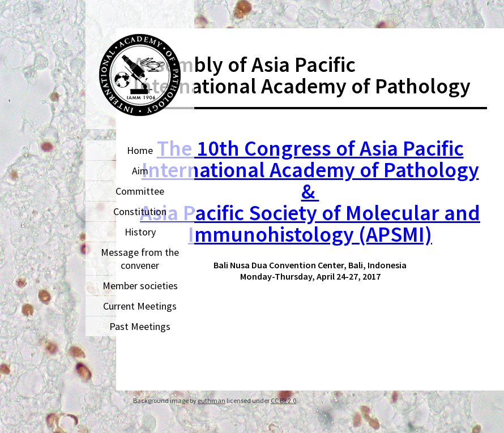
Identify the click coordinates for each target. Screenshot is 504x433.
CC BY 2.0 (283, 400)
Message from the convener (140, 259)
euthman (212, 400)
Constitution (140, 211)
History (140, 232)
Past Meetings (140, 326)
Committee (140, 191)
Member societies (140, 286)
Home (140, 150)
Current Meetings (140, 306)
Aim (140, 171)
